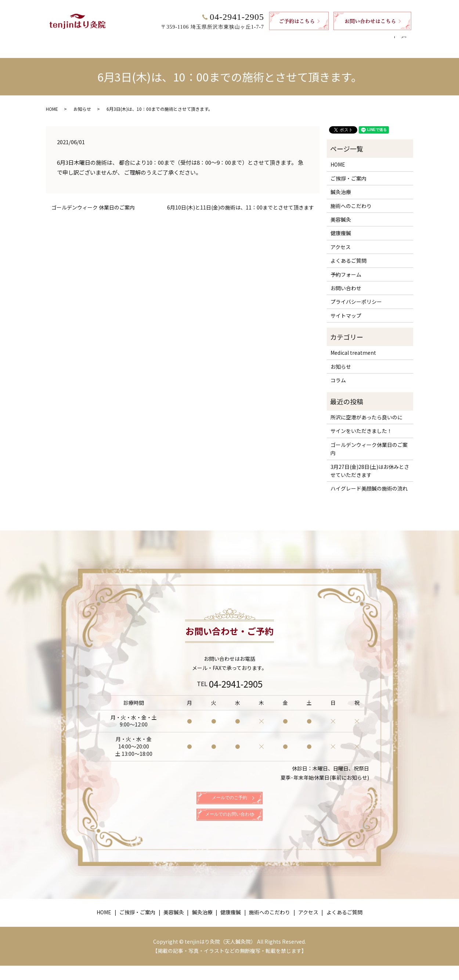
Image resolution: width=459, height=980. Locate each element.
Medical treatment (353, 346)
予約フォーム (346, 267)
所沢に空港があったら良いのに (366, 410)
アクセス (331, 39)
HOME (107, 39)
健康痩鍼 (247, 39)
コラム (338, 373)
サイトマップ (346, 309)
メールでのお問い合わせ (230, 825)
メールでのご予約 (230, 798)
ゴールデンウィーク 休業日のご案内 (93, 201)
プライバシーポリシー (356, 295)
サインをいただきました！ (361, 424)
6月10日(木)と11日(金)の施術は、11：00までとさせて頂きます (241, 201)
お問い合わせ (346, 281)
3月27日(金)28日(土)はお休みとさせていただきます (370, 464)
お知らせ (82, 102)
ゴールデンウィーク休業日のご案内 (369, 442)
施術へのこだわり (289, 39)
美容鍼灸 (184, 39)
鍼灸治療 (216, 39)
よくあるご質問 (371, 39)
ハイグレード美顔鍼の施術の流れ (369, 481)
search (407, 40)
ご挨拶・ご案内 (144, 39)
